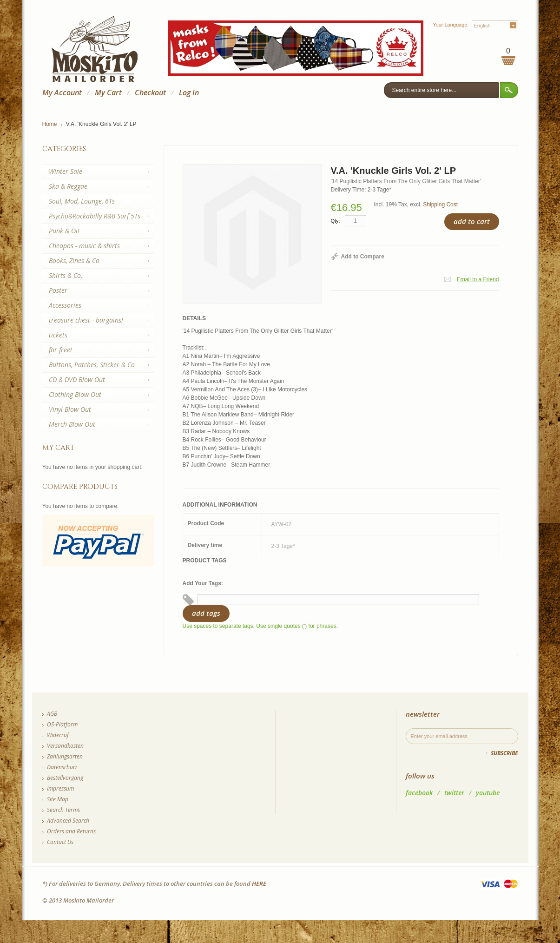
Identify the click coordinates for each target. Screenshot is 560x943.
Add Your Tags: (203, 583)
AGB (52, 714)
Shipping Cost (440, 204)
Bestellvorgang (65, 778)
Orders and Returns (71, 831)
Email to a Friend (478, 279)
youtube (488, 793)
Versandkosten (65, 746)
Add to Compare (363, 257)
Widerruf (58, 735)
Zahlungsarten (65, 756)
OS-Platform (62, 724)
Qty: (336, 221)
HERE (259, 884)
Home (50, 124)
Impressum (60, 788)
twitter (454, 793)
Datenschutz (62, 767)
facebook (419, 793)
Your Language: (451, 25)
